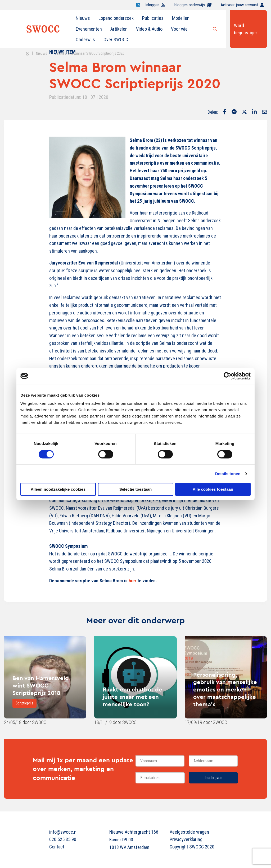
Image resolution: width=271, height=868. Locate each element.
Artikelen (119, 29)
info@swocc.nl (63, 832)
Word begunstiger (246, 29)
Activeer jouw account (242, 5)
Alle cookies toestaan (213, 489)
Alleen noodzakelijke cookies (58, 489)
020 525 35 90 (63, 839)
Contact (57, 847)
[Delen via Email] (265, 112)
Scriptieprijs (24, 703)
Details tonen (228, 474)
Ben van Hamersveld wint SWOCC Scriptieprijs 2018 (41, 685)
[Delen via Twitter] (244, 112)
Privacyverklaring (186, 839)
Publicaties (153, 18)
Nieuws (83, 18)
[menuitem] (83, 18)
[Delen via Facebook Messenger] (234, 112)
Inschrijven (213, 778)
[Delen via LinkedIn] (254, 112)
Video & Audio (149, 29)
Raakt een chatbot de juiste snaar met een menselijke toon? (132, 697)
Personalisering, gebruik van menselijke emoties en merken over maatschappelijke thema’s (225, 689)
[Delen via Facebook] (225, 112)
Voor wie (179, 29)
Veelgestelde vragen (189, 832)
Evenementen (89, 29)
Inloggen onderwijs (193, 5)
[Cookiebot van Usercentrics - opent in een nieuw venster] (227, 376)
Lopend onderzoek (116, 18)
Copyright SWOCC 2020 (192, 847)
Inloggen (155, 5)
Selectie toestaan (136, 489)
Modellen (181, 18)
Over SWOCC (116, 40)
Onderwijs (85, 40)
